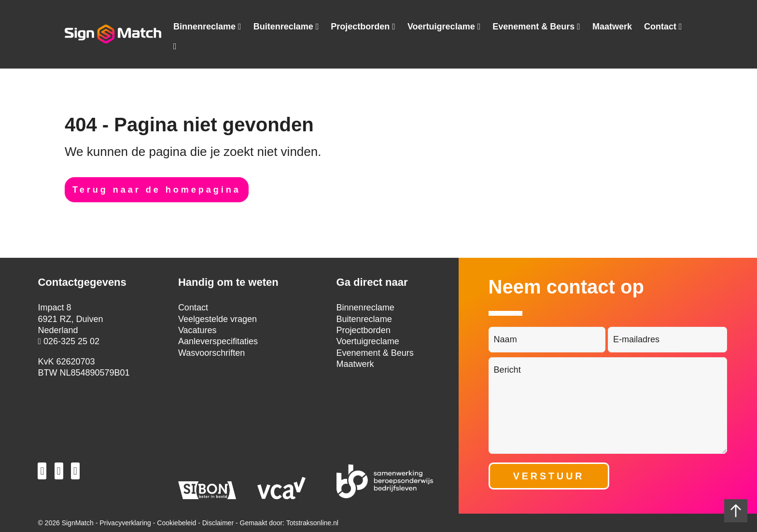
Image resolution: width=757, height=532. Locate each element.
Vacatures (197, 330)
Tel (175, 48)
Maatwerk (612, 27)
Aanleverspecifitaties (218, 341)
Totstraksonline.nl (312, 523)
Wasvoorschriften (211, 353)
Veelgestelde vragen (217, 319)
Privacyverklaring (125, 523)
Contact (660, 27)
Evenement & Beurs (533, 27)
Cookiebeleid (176, 523)
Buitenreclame (283, 27)
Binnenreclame (204, 27)
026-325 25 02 (69, 341)
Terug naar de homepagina (157, 190)
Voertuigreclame (441, 27)
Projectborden (360, 27)
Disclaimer (218, 523)
